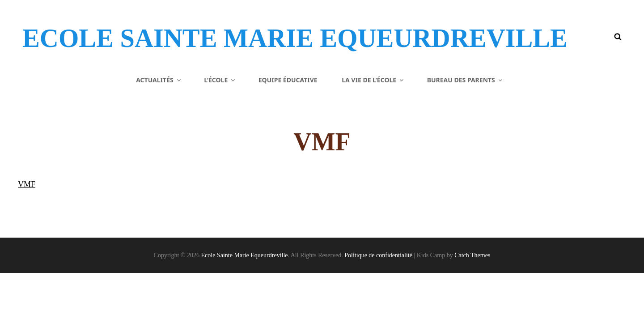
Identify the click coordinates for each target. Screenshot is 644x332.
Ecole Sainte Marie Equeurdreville (197, 51)
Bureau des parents (465, 138)
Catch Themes (472, 314)
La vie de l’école (373, 138)
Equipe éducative (288, 138)
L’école (220, 138)
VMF (27, 243)
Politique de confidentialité (378, 314)
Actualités (159, 138)
